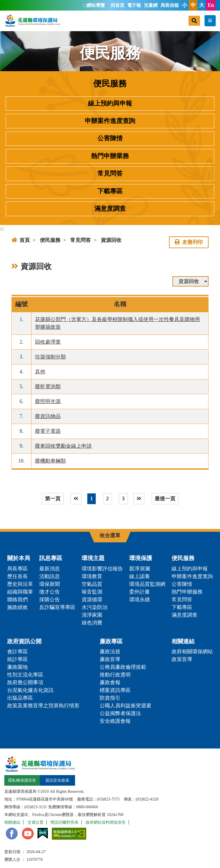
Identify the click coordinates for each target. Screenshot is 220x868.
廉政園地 (17, 667)
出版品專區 (20, 698)
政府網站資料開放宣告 (106, 822)
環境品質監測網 (147, 584)
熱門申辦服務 (187, 592)
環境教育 (92, 576)
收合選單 (110, 535)
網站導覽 (96, 5)
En (211, 5)
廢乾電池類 (48, 387)
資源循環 (92, 600)
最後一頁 (165, 499)
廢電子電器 (48, 431)
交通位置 (36, 822)
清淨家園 (92, 615)
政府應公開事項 (25, 682)
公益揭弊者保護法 (120, 713)
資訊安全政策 (57, 780)
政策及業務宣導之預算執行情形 (43, 706)
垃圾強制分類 (50, 357)
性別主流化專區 (25, 675)
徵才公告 (50, 592)
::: (84, 5)
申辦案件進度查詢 (110, 121)
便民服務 (50, 240)
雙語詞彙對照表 (64, 822)
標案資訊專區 (115, 690)
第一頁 (53, 499)
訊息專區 (51, 558)
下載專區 (110, 191)
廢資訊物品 (48, 416)
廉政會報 (110, 682)
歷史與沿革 (20, 584)
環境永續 (140, 600)
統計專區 (17, 659)
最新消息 (50, 569)
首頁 (21, 240)
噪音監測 (92, 592)
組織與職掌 (20, 592)
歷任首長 (17, 576)
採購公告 (50, 600)
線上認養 (140, 576)
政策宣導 (182, 659)
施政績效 (17, 607)
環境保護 (141, 558)
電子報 (134, 5)
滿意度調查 (110, 209)
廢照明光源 (48, 401)
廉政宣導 (110, 659)
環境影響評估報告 (102, 569)
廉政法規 (110, 652)
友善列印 (189, 242)
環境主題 (93, 558)
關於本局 (19, 558)
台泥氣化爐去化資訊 (30, 690)
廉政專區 (111, 641)
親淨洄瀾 (140, 569)
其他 (40, 372)
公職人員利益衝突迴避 (125, 706)
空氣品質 (92, 584)
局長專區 (17, 569)
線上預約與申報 (110, 103)
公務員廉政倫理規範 (123, 667)
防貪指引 (110, 698)
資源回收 (111, 240)
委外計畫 (140, 592)
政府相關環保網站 (192, 652)
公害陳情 (110, 138)
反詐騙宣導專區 (57, 607)
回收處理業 (48, 342)
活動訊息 (50, 576)
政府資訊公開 (24, 641)
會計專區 (17, 652)
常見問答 (110, 174)
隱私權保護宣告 (22, 780)
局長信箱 (170, 5)
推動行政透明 (115, 675)
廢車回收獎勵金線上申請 (63, 446)
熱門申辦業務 (110, 156)
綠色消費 (92, 623)
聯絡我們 (17, 600)
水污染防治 (95, 607)
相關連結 (183, 641)
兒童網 (151, 5)
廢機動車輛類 (50, 461)
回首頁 (117, 5)
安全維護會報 (115, 721)
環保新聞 (50, 584)
